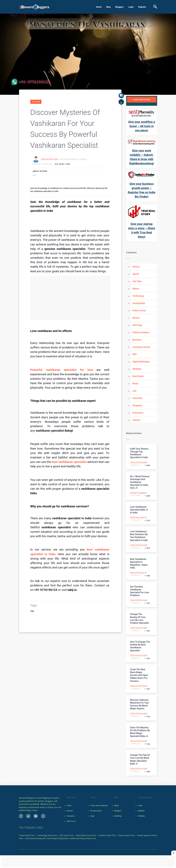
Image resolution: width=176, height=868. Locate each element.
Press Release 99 (138, 518)
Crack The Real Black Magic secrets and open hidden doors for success (139, 675)
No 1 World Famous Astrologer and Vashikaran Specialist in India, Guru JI (140, 482)
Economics (138, 413)
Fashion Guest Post (107, 835)
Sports (136, 274)
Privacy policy (96, 811)
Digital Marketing (141, 362)
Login (131, 7)
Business (137, 340)
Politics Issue (139, 310)
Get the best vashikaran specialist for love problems (140, 591)
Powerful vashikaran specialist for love (63, 370)
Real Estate (138, 376)
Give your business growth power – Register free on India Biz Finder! (142, 190)
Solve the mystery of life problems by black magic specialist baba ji (140, 732)
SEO (135, 354)
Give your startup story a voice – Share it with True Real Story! (142, 230)
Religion (36, 102)
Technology (138, 296)
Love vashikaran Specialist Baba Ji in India (139, 510)
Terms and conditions (99, 805)
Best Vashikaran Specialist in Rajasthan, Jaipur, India (139, 563)
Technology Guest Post (47, 835)
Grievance (71, 816)
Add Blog (118, 816)
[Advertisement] (70, 298)
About (69, 805)
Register (142, 7)
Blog (108, 7)
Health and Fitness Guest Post (83, 838)
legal (92, 816)
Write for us (71, 821)
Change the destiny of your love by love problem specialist (139, 619)
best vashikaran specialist (70, 462)
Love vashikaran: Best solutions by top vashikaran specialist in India (139, 536)
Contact (70, 811)
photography (139, 303)
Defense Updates (141, 332)
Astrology (137, 325)
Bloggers (120, 7)
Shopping (137, 405)
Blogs (116, 805)
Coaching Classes (141, 347)
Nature (136, 289)
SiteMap (141, 816)
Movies (136, 318)
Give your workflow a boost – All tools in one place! (142, 126)
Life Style (137, 281)
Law (135, 391)
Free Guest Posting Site (35, 838)
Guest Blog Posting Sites (58, 838)
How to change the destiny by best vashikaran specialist (140, 646)
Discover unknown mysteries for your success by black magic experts (140, 704)
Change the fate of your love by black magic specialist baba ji (140, 759)
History (136, 267)
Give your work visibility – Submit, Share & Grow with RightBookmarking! (142, 157)
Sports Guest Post (127, 835)
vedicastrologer (50, 159)
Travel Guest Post (27, 835)
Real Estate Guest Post (86, 835)
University (137, 398)
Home (99, 7)
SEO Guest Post (67, 835)
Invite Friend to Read (141, 100)
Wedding (137, 369)
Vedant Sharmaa (139, 493)
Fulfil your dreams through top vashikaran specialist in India (139, 453)
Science (136, 420)
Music (136, 384)
